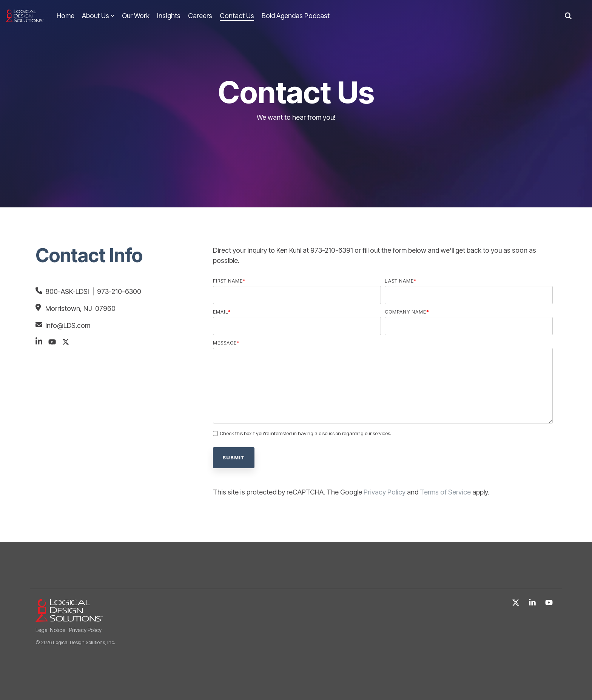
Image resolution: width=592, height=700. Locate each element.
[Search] (568, 16)
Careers (200, 16)
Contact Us (237, 16)
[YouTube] (549, 603)
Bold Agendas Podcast (296, 16)
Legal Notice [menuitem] (50, 630)
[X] (516, 603)
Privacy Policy (385, 492)
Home (66, 16)
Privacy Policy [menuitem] (85, 630)
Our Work (136, 16)
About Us (98, 16)
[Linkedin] (533, 603)
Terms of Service (445, 492)
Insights (169, 16)
